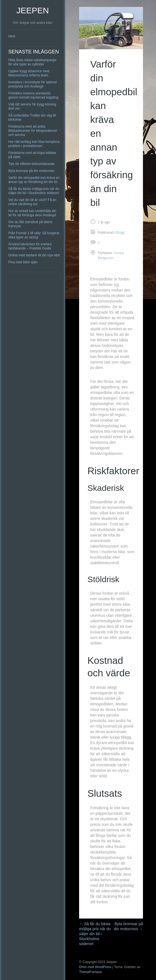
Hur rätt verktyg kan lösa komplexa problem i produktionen (34, 144)
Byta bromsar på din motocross (31, 171)
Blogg (120, 233)
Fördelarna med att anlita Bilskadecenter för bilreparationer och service (33, 131)
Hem (12, 36)
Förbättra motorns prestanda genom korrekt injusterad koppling (33, 95)
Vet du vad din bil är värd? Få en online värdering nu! (32, 202)
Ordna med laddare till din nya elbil (34, 255)
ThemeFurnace (90, 972)
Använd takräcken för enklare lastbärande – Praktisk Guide (30, 246)
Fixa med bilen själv (23, 262)
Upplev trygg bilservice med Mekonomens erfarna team (29, 73)
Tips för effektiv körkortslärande (32, 164)
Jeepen (33, 10)
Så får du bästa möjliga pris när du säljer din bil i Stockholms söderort (34, 191)
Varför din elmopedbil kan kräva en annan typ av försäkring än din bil (34, 180)
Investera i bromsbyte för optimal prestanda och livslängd (32, 84)
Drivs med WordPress (95, 967)
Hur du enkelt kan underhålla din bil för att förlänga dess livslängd (32, 213)
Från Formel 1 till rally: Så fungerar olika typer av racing (34, 235)
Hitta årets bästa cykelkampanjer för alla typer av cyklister (32, 62)
